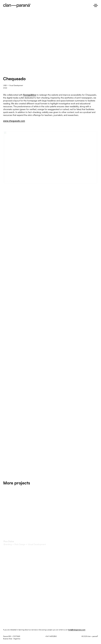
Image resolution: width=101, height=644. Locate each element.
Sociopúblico (30, 95)
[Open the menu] (96, 5)
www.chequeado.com (14, 121)
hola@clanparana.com (77, 630)
